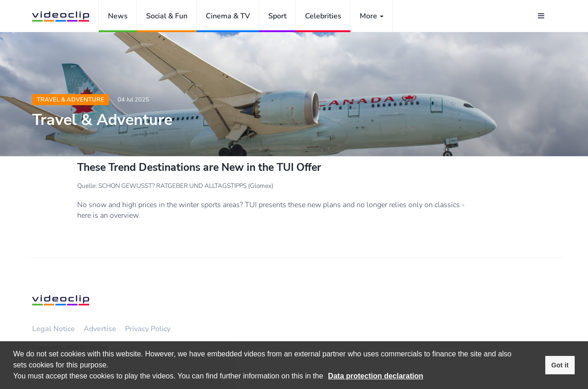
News (118, 16)
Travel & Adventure (71, 100)
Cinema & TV (228, 16)
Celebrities (323, 16)
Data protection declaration (376, 376)
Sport (277, 16)
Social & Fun (167, 16)
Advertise (100, 329)
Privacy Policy (148, 329)
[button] (327, 377)
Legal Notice (54, 329)
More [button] (372, 16)
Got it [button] (560, 365)
